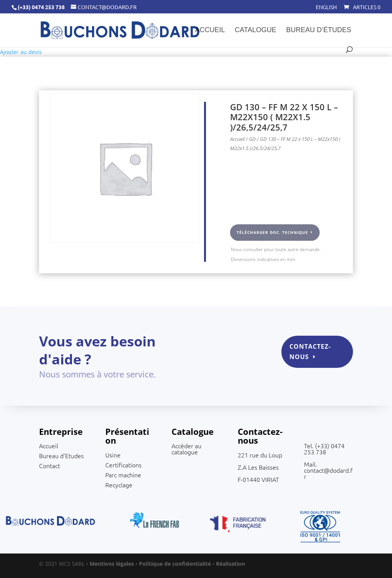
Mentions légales (112, 564)
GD (252, 139)
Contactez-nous (305, 354)
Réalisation (230, 564)
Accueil (210, 30)
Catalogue (255, 30)
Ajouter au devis (21, 52)
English (326, 7)
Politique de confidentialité (175, 564)
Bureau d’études (319, 30)
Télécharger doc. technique (272, 232)
